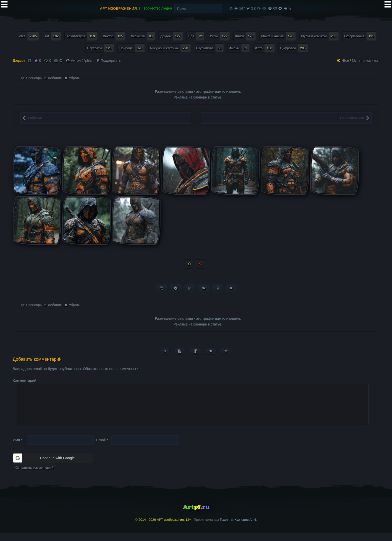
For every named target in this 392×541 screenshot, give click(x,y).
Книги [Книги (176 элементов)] (245, 36)
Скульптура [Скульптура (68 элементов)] (210, 48)
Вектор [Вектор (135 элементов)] (114, 36)
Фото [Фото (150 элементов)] (265, 48)
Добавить (53, 78)
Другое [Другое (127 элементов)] (172, 36)
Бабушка (35, 118)
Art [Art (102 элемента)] (53, 36)
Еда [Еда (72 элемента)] (197, 36)
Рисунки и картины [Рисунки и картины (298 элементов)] (170, 48)
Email (102, 448)
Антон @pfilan (82, 60)
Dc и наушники (352, 118)
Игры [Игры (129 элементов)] (220, 36)
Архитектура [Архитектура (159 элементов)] (82, 36)
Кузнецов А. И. (246, 528)
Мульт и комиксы (366, 60)
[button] (53, 466)
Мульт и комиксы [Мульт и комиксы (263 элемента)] (320, 36)
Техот (224, 528)
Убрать (72, 78)
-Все (345, 60)
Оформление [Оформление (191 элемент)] (360, 36)
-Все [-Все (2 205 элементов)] (29, 36)
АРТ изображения (118, 8)
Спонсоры (32, 78)
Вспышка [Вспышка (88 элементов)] (143, 36)
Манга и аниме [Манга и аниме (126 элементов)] (278, 36)
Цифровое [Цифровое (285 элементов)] (294, 48)
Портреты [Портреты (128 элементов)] (101, 48)
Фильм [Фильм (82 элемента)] (239, 48)
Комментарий (24, 381)
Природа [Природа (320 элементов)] (132, 48)
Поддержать (109, 60)
